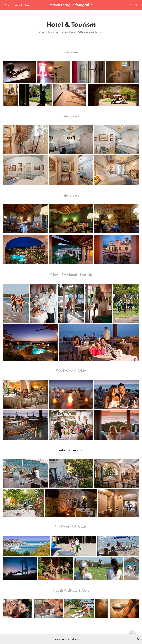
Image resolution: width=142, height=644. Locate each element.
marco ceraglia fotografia (71, 5)
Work (7, 5)
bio (27, 5)
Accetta (78, 639)
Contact (18, 5)
